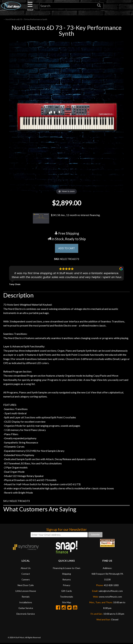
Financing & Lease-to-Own (67, 569)
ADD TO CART (67, 249)
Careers (26, 580)
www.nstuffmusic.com (110, 598)
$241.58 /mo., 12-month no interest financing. (66, 219)
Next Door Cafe (26, 586)
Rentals (26, 598)
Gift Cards (67, 592)
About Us (26, 569)
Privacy (67, 586)
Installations (26, 603)
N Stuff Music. (19, 638)
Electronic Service (26, 615)
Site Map (67, 603)
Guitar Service (26, 609)
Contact (26, 575)
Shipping (66, 575)
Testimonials (66, 598)
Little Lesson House (26, 592)
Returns (67, 580)
